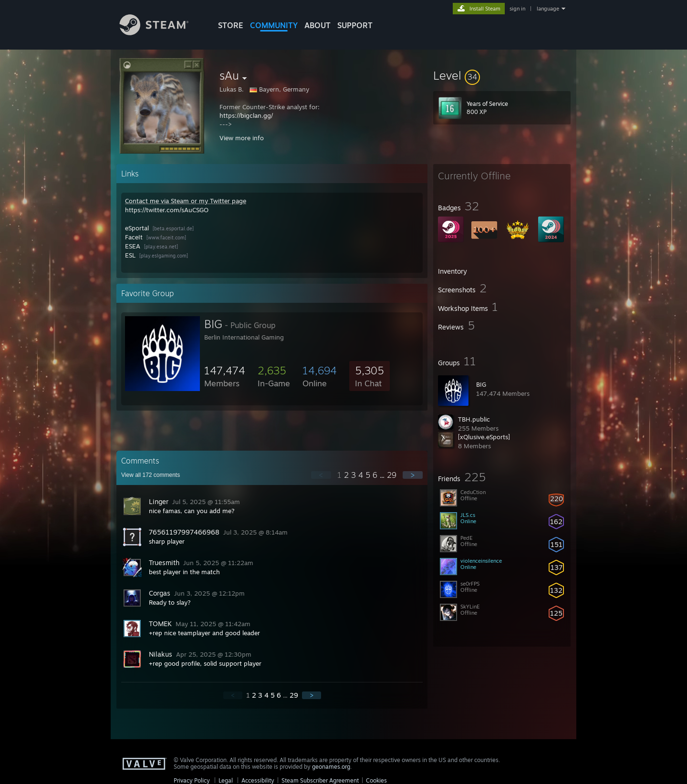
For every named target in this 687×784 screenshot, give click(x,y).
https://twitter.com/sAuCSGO (167, 210)
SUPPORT (355, 25)
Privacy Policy (192, 780)
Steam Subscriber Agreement (320, 780)
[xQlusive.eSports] (484, 437)
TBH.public (474, 419)
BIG (481, 384)
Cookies (376, 780)
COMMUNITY (274, 25)
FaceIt (134, 237)
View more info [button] (242, 138)
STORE (231, 25)
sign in (517, 9)
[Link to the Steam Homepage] (161, 33)
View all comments (151, 475)
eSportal (137, 228)
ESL (130, 255)
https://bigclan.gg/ (246, 115)
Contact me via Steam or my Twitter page (186, 201)
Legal (226, 780)
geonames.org (331, 767)
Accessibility (258, 780)
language (548, 9)
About (317, 25)
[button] (502, 75)
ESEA (133, 246)
